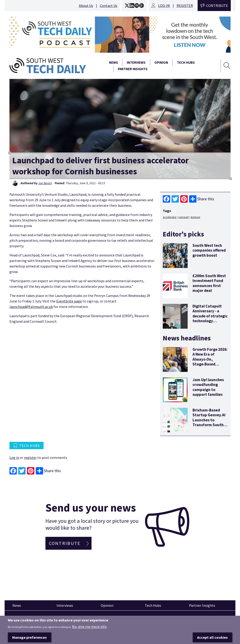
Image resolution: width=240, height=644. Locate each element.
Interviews (136, 63)
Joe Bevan (45, 183)
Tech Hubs (186, 63)
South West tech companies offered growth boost (209, 250)
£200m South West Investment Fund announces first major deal (209, 283)
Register (185, 6)
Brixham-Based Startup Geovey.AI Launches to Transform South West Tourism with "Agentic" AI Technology (209, 425)
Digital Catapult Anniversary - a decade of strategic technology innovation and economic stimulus (210, 318)
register (30, 457)
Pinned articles (22, 619)
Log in (14, 457)
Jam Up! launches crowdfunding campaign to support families (208, 387)
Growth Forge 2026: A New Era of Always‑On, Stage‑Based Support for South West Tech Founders (210, 364)
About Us (86, 6)
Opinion (161, 63)
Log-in (164, 6)
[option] (120, 35)
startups (195, 217)
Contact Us (109, 6)
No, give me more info (89, 635)
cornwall (183, 217)
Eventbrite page (69, 301)
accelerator (170, 217)
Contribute (217, 6)
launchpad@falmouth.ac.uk (31, 307)
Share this (202, 199)
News (114, 63)
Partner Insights (133, 69)
